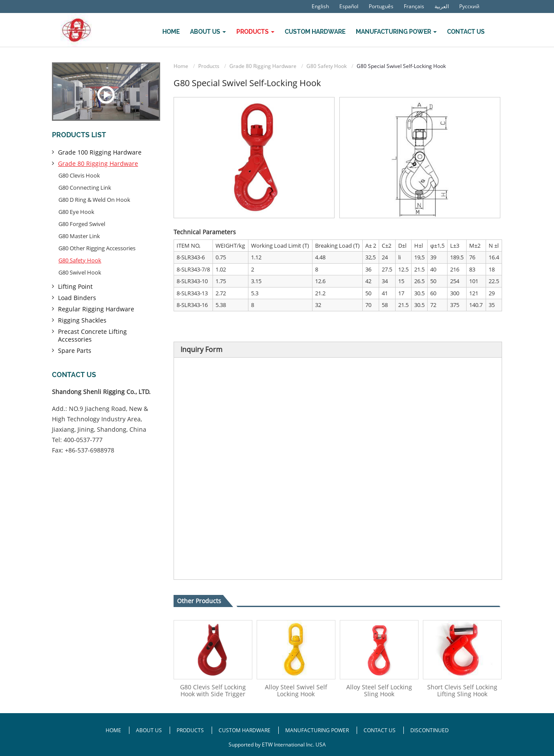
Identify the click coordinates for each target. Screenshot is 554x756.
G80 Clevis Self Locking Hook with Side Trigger (213, 690)
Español (349, 6)
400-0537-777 (83, 440)
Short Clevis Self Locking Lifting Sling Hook (462, 690)
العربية (442, 6)
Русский (469, 6)
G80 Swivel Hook (80, 272)
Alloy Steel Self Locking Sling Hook (379, 690)
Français (414, 6)
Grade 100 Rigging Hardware (100, 152)
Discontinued (430, 730)
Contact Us (466, 32)
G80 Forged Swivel (82, 224)
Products (209, 66)
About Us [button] (208, 32)
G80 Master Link (79, 236)
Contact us (74, 375)
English (320, 6)
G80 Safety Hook (327, 66)
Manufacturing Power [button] (396, 32)
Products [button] (255, 32)
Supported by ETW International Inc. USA (277, 745)
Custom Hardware (315, 32)
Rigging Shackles (82, 320)
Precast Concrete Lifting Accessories (92, 335)
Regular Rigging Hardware (96, 309)
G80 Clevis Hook (79, 175)
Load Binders (77, 298)
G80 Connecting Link (85, 187)
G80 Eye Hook (76, 212)
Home (171, 32)
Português (381, 6)
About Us (150, 730)
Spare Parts (75, 351)
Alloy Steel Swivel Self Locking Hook (296, 690)
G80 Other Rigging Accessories (97, 248)
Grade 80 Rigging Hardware (263, 66)
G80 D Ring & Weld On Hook (94, 200)
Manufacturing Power (317, 730)
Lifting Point (75, 286)
